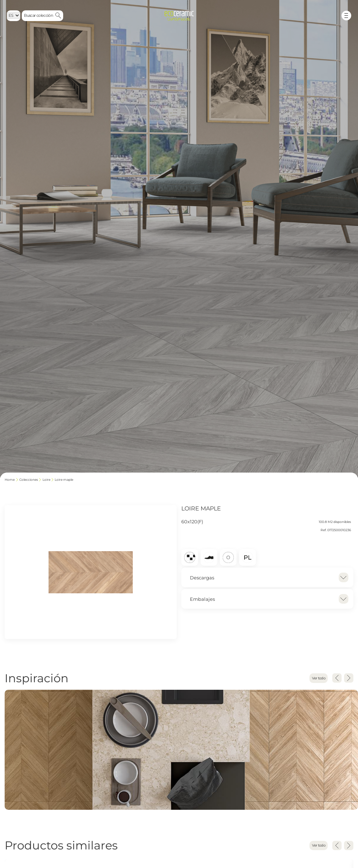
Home (10, 480)
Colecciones (29, 480)
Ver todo (318, 678)
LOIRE (46, 480)
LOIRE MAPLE (64, 480)
